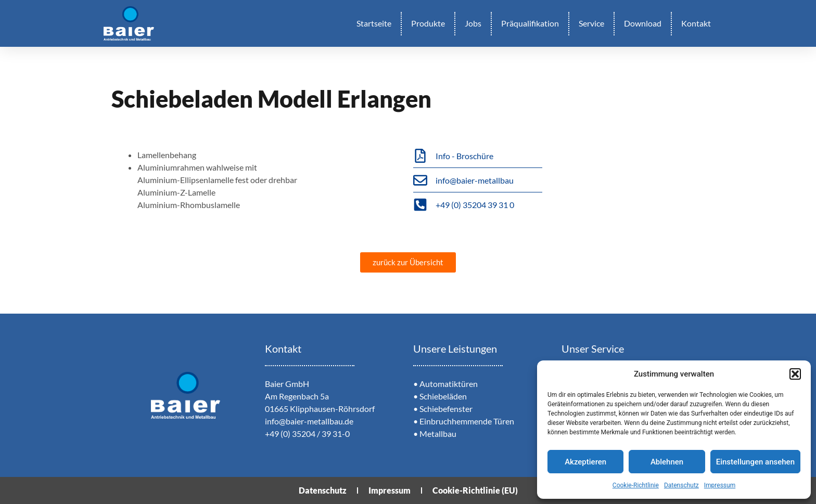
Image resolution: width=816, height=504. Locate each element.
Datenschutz (681, 485)
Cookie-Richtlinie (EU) (475, 490)
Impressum (720, 485)
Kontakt (696, 23)
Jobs (473, 23)
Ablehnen (667, 462)
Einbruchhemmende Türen (467, 421)
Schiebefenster (446, 409)
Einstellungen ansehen (755, 462)
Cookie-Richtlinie (636, 485)
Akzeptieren (585, 462)
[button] (795, 374)
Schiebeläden (443, 396)
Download (643, 23)
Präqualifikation (530, 23)
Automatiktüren (449, 384)
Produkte (428, 23)
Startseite (374, 23)
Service (591, 23)
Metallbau (438, 434)
